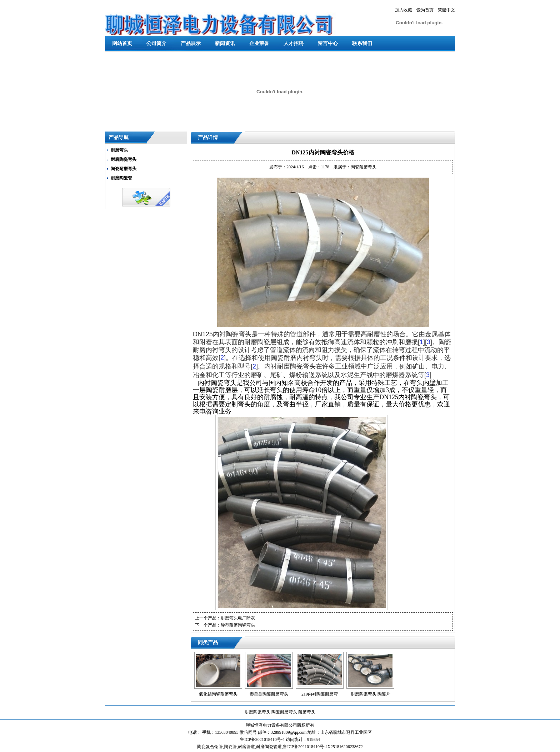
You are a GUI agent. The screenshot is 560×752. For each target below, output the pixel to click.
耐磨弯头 (119, 150)
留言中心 (328, 43)
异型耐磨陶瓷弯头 (238, 625)
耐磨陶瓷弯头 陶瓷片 (371, 694)
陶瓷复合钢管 (210, 747)
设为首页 (425, 10)
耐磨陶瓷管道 (269, 747)
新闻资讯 (225, 43)
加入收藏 (404, 10)
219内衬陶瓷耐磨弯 (320, 694)
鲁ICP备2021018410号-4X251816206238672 (323, 747)
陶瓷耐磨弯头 (124, 169)
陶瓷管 (230, 747)
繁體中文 (446, 10)
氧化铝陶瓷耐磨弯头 (218, 694)
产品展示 (191, 43)
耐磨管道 (246, 747)
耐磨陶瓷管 (121, 178)
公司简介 (156, 43)
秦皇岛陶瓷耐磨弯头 (269, 694)
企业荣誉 (259, 43)
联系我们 (362, 43)
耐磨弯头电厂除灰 (238, 618)
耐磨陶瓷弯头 (124, 159)
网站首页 (122, 43)
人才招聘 (294, 43)
